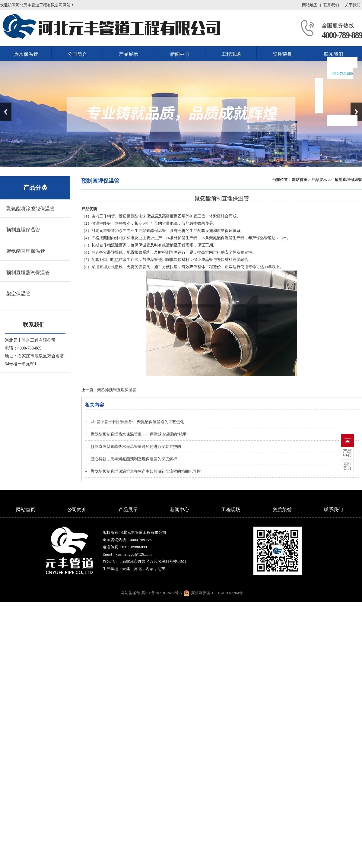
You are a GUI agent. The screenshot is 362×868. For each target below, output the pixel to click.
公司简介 (77, 54)
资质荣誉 (282, 54)
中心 (347, 453)
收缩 (319, 96)
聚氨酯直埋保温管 (26, 251)
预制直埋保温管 (348, 180)
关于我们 (353, 5)
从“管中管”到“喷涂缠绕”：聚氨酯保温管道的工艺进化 (137, 422)
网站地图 (310, 5)
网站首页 (300, 180)
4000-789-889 (342, 35)
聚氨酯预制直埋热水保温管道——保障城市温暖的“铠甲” (140, 434)
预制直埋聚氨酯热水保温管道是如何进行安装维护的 (136, 447)
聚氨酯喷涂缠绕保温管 (30, 209)
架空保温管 (18, 294)
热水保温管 (26, 54)
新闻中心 (180, 54)
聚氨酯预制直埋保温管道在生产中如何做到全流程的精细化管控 (146, 471)
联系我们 (331, 5)
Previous (6, 112)
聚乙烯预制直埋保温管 (117, 390)
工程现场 (231, 54)
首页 (347, 466)
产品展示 (129, 54)
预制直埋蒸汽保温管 (28, 272)
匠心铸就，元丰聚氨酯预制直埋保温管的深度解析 (134, 459)
